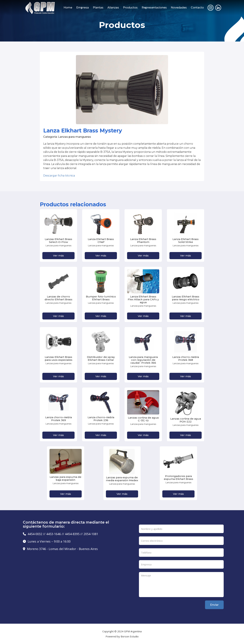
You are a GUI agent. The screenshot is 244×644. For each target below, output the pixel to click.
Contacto (197, 8)
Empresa (83, 8)
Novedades (179, 8)
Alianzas (113, 8)
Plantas (98, 8)
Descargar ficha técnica (59, 176)
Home (68, 8)
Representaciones (154, 8)
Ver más (58, 256)
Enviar (214, 605)
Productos (130, 8)
